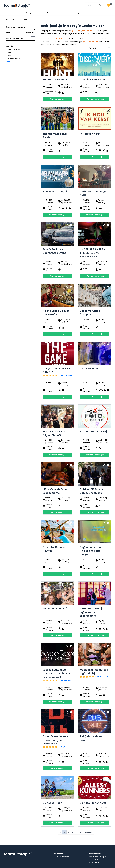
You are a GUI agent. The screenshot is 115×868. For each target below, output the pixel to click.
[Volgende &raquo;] (88, 832)
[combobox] (91, 6)
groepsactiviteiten (90, 42)
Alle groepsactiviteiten (100, 13)
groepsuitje (76, 31)
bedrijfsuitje (61, 39)
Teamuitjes (52, 13)
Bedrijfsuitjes (31, 13)
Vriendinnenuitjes (73, 13)
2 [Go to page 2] (69, 832)
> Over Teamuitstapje (97, 857)
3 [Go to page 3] (73, 832)
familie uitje (87, 31)
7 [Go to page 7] (81, 832)
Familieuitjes (11, 13)
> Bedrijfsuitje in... (96, 862)
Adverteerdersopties (61, 857)
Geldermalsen (23, 19)
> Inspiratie (94, 859)
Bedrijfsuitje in (10, 19)
